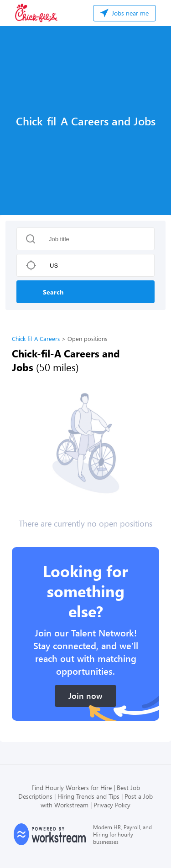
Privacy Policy (112, 805)
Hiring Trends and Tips (88, 796)
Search (53, 292)
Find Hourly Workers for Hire (72, 788)
